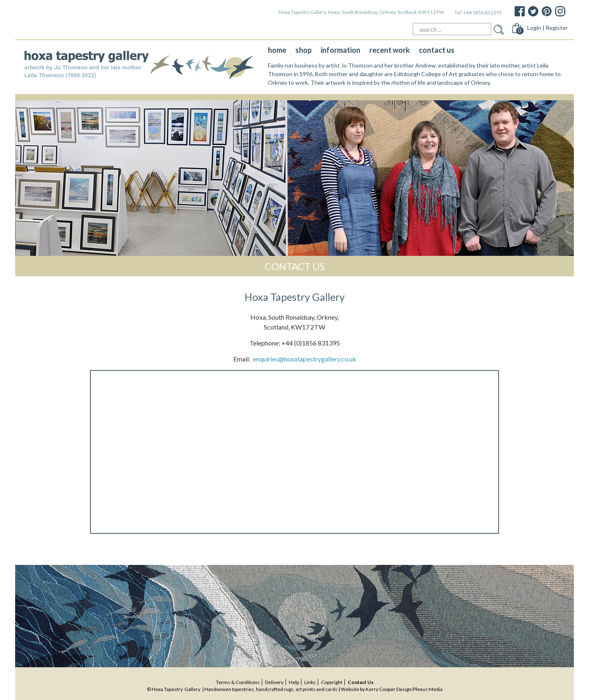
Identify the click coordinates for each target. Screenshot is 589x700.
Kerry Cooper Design (389, 689)
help (294, 682)
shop (303, 50)
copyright (332, 682)
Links (310, 682)
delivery (274, 682)
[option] (294, 178)
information (341, 50)
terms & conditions (238, 682)
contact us (437, 50)
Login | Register (547, 28)
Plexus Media (428, 689)
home (277, 50)
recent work (390, 50)
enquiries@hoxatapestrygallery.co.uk (305, 359)
